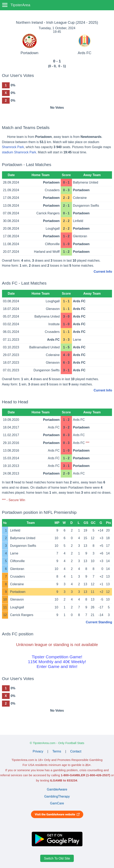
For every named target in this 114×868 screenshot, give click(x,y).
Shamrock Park (13, 147)
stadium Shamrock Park (19, 152)
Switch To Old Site (57, 858)
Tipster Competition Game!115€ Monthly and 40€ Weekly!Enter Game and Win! (57, 662)
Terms (57, 751)
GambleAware (57, 789)
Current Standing (99, 622)
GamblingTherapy (57, 796)
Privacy (38, 751)
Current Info (103, 272)
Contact (76, 751)
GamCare (57, 803)
